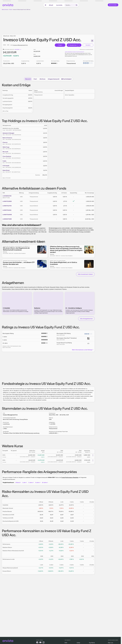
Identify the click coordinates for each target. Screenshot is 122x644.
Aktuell (51, 5)
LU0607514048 (7, 215)
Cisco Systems (7, 156)
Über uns (110, 643)
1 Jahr (25, 483)
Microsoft (5, 152)
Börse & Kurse (5, 10)
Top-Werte (92, 643)
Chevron (5, 142)
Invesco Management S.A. (20, 45)
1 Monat (18, 483)
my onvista (59, 5)
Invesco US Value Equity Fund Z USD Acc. (22, 10)
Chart (35, 79)
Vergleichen (72, 45)
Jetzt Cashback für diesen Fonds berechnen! (74, 52)
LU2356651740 (7, 196)
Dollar (78, 643)
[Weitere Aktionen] (93, 455)
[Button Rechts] (80, 45)
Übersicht (28, 79)
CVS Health (6, 166)
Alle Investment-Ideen (85, 274)
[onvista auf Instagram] (44, 643)
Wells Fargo (6, 147)
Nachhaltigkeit (66, 79)
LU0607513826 (7, 201)
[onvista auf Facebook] (37, 643)
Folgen (60, 45)
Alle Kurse (42, 79)
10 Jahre (45, 483)
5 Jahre (38, 483)
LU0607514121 (7, 210)
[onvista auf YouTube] (40, 643)
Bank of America (7, 138)
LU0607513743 (7, 206)
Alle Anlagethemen (86, 319)
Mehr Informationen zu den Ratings (83, 350)
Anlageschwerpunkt (54, 79)
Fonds (10, 10)
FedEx (4, 161)
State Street (6, 170)
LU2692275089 (7, 219)
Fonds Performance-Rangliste (70, 477)
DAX (66, 643)
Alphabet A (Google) (8, 133)
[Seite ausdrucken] (92, 41)
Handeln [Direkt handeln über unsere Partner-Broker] (88, 45)
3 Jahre (31, 483)
